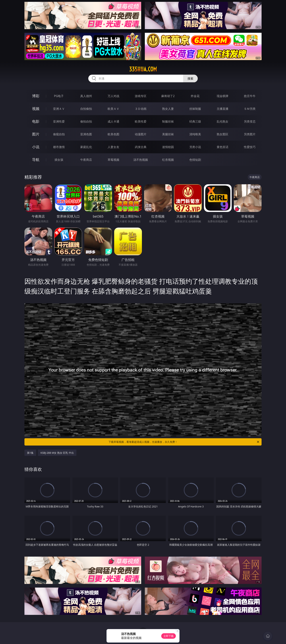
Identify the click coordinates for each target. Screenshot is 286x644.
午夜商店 (86, 160)
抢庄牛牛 (250, 96)
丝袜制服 (195, 109)
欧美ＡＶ (113, 109)
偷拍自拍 (86, 121)
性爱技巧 (250, 147)
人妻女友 (113, 147)
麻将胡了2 (168, 96)
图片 (36, 134)
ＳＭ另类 (250, 109)
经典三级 (195, 121)
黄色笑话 (223, 147)
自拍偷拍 (86, 109)
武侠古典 (141, 147)
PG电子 (59, 96)
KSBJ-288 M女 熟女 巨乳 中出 (57, 453)
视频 (36, 109)
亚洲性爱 (59, 121)
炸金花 (195, 96)
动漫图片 (141, 134)
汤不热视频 (141, 160)
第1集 (30, 453)
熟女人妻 (168, 109)
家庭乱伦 (86, 147)
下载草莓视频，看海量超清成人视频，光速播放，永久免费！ (184, 442)
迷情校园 (168, 147)
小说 (36, 147)
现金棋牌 (223, 96)
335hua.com (143, 69)
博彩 (36, 96)
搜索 (190, 78)
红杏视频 (168, 160)
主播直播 (223, 109)
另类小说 (195, 147)
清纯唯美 (195, 134)
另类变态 (250, 121)
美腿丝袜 (168, 134)
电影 (36, 121)
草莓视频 (113, 160)
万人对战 (113, 96)
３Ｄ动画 (141, 109)
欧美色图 (113, 134)
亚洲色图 (86, 134)
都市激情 (59, 147)
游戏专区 (141, 96)
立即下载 (169, 636)
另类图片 (250, 134)
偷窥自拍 (59, 134)
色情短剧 (195, 160)
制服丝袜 (168, 121)
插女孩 (59, 160)
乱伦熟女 (223, 121)
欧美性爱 (141, 121)
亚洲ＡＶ (59, 109)
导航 (36, 160)
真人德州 (86, 96)
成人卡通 (113, 121)
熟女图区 (223, 134)
